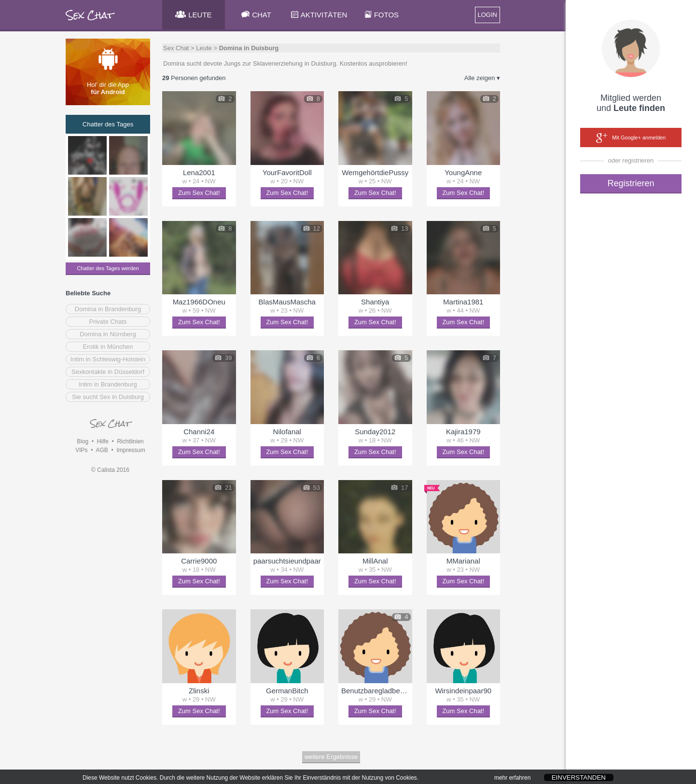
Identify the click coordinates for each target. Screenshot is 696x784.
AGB (102, 450)
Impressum (131, 450)
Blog (83, 441)
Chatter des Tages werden (108, 268)
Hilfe (103, 441)
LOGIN (487, 15)
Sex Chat (176, 48)
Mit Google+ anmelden (631, 138)
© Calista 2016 (110, 470)
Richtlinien (130, 441)
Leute (204, 48)
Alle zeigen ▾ (482, 78)
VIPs (81, 450)
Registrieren (631, 183)
